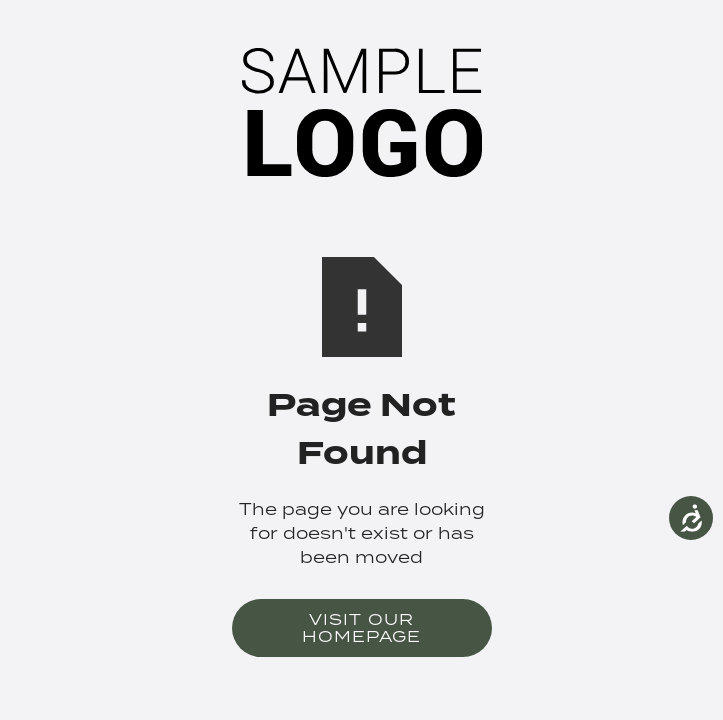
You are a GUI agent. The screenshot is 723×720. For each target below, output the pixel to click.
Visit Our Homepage (361, 627)
